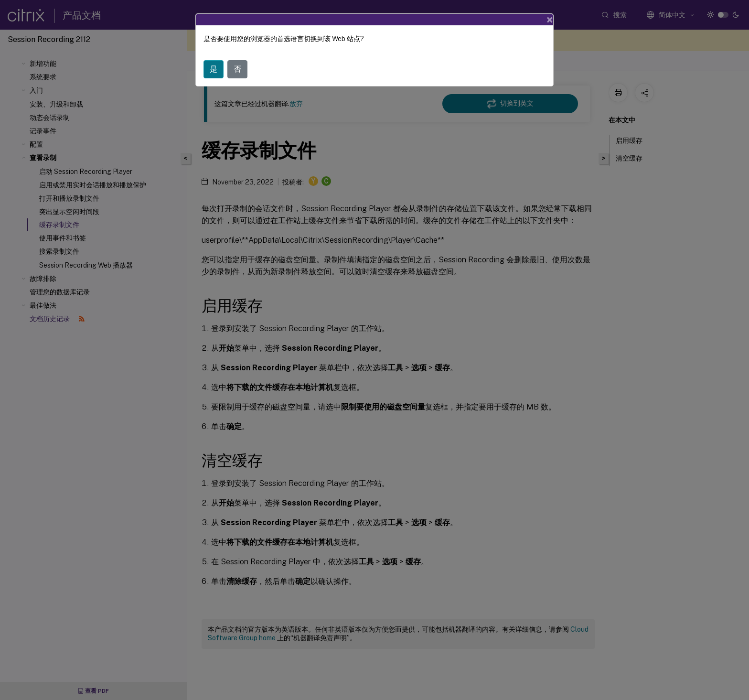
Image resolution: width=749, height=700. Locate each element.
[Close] (550, 20)
